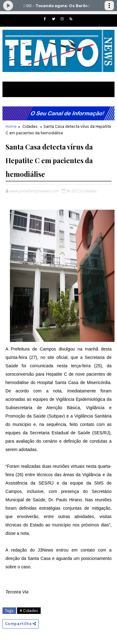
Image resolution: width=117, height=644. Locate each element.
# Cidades (29, 611)
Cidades (30, 126)
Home (11, 126)
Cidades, (90, 191)
